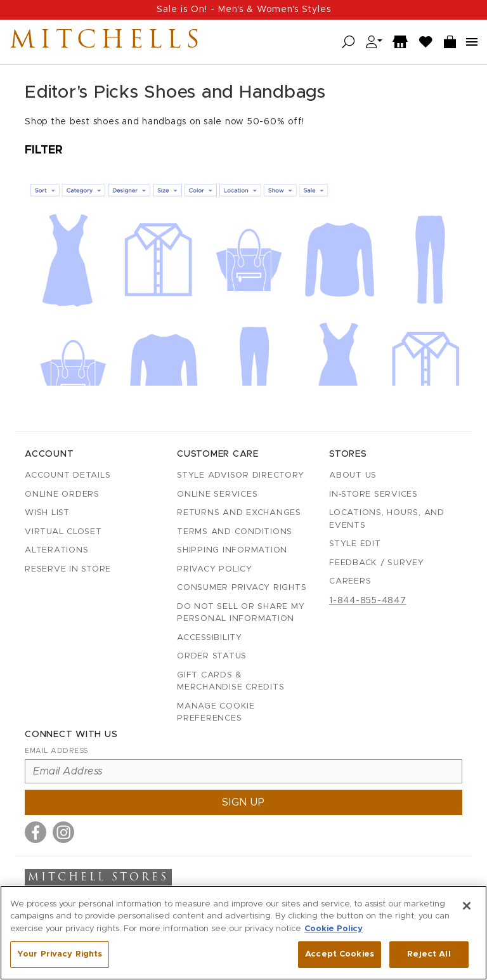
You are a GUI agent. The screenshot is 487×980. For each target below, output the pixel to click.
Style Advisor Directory (240, 475)
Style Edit (355, 544)
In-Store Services (373, 494)
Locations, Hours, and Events (387, 519)
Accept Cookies (340, 955)
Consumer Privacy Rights (242, 588)
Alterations (56, 550)
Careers (350, 581)
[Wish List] (426, 42)
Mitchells (107, 42)
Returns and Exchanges (239, 513)
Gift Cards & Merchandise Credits (231, 682)
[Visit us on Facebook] (36, 832)
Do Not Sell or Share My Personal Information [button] (241, 613)
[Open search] (348, 42)
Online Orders (62, 494)
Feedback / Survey (377, 563)
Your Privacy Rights (60, 955)
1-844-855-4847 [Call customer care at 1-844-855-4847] (368, 601)
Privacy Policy (215, 569)
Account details (68, 475)
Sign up (243, 802)
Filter (44, 150)
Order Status (212, 656)
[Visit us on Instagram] (63, 832)
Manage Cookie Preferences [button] (216, 713)
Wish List (47, 513)
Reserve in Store (68, 569)
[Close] (467, 906)
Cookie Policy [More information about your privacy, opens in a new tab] (334, 930)
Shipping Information (232, 550)
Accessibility (210, 638)
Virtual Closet (63, 532)
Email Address (56, 751)
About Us (353, 475)
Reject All (429, 955)
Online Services (217, 494)
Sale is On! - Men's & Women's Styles (244, 10)
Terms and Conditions (235, 532)
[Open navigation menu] (472, 42)
